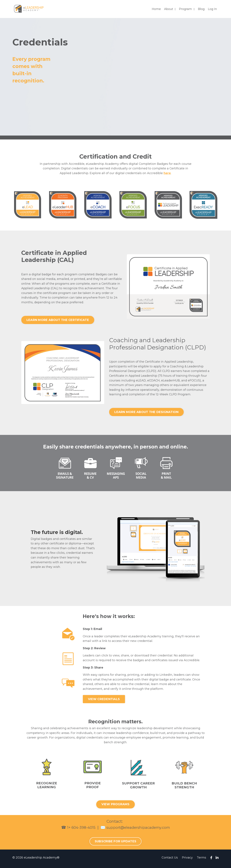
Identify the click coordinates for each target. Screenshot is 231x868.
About (170, 9)
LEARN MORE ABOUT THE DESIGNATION (146, 413)
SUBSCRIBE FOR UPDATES (115, 844)
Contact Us (170, 860)
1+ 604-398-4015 (79, 830)
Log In (212, 9)
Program (187, 9)
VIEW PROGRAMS (115, 807)
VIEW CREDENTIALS (104, 701)
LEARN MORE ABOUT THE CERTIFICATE (58, 320)
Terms (201, 860)
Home (156, 9)
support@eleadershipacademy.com (140, 830)
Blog (201, 9)
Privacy (187, 860)
